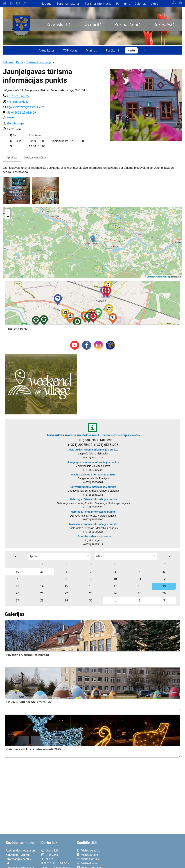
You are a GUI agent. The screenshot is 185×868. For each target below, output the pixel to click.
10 (115, 579)
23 (91, 593)
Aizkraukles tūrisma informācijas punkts (93, 450)
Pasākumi (112, 50)
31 (42, 572)
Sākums (8, 62)
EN (18, 3)
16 (91, 586)
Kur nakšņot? (127, 25)
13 (17, 586)
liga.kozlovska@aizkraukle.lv (25, 107)
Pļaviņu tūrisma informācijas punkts (93, 475)
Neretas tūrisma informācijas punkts (93, 512)
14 (42, 586)
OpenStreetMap (163, 277)
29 (66, 600)
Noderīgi (46, 4)
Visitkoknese (89, 863)
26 (164, 593)
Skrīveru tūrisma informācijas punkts (93, 487)
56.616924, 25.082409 (22, 113)
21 (42, 593)
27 (17, 600)
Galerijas (140, 4)
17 (115, 586)
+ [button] (8, 211)
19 (164, 586)
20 (17, 593)
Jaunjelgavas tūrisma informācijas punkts (93, 462)
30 (17, 572)
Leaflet (150, 277)
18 (140, 586)
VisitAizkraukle (91, 850)
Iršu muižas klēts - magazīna (93, 536)
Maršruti (92, 50)
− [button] (8, 217)
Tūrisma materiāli (69, 4)
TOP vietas (70, 50)
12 (164, 579)
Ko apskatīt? (58, 25)
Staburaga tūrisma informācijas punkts (93, 499)
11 (140, 579)
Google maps (16, 123)
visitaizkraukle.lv (18, 102)
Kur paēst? (164, 25)
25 (140, 593)
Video (155, 4)
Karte (131, 50)
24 (115, 593)
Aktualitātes (47, 50)
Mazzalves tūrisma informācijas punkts (93, 524)
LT (24, 3)
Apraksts (12, 158)
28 (42, 600)
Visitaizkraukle (90, 859)
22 (66, 593)
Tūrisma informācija (98, 4)
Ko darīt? (92, 25)
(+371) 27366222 (18, 96)
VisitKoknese (90, 855)
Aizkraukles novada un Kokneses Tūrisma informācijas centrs (93, 435)
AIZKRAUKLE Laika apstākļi (146, 853)
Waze (11, 118)
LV (12, 3)
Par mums (123, 4)
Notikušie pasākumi (36, 158)
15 (66, 586)
